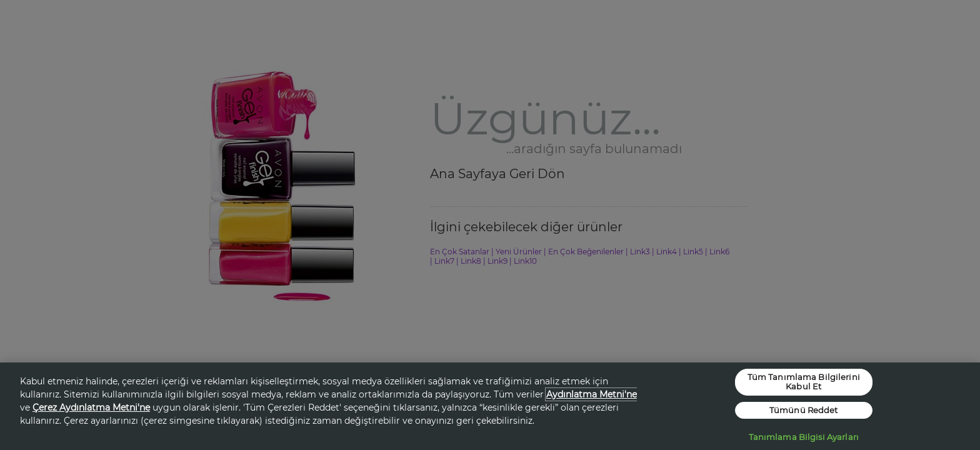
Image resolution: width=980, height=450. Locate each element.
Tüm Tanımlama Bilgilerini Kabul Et (804, 382)
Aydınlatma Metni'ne (592, 394)
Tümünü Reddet (804, 410)
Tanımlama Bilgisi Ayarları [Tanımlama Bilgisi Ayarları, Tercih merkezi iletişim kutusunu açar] (804, 437)
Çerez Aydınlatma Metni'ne (91, 407)
